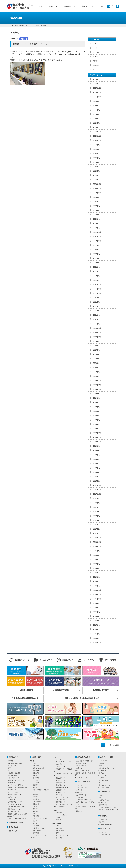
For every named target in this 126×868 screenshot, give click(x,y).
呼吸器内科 (36, 773)
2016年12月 (97, 538)
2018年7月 (97, 455)
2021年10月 (97, 293)
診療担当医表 (103, 805)
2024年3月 (97, 171)
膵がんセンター (60, 800)
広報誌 (96, 61)
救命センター (60, 795)
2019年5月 (97, 411)
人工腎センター (60, 759)
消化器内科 (36, 771)
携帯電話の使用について (15, 795)
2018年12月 (97, 433)
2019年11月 (97, 385)
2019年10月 (97, 389)
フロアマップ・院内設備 (15, 785)
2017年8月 (97, 503)
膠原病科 (36, 785)
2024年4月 (97, 167)
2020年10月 (97, 337)
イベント (96, 48)
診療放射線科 (60, 831)
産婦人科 (36, 811)
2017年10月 (97, 494)
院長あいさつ (12, 766)
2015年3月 (97, 629)
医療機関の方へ (71, 6)
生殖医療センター (61, 790)
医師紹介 (102, 766)
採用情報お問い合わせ (106, 824)
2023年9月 (97, 197)
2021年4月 (97, 315)
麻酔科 (35, 823)
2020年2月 (97, 372)
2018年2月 (97, 477)
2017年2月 (97, 529)
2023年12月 (97, 184)
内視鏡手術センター (62, 780)
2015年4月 (97, 625)
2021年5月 (97, 311)
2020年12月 (97, 328)
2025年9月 (97, 101)
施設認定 (102, 763)
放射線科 (36, 821)
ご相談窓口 (11, 800)
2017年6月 (97, 511)
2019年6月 (97, 407)
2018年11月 (97, 437)
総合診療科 (36, 766)
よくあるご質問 (13, 792)
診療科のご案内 (81, 763)
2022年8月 (97, 250)
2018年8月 (97, 450)
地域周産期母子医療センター (63, 690)
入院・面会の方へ (84, 781)
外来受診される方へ (85, 757)
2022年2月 (97, 276)
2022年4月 (97, 267)
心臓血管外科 (37, 802)
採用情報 (96, 65)
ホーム (42, 6)
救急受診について (82, 777)
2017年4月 (97, 520)
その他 (55, 810)
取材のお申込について (15, 802)
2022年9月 (97, 245)
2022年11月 (97, 236)
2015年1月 (97, 638)
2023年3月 (97, 223)
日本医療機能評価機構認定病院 (25, 698)
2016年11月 (97, 542)
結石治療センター (61, 778)
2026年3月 (97, 79)
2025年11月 (97, 92)
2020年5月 (97, 359)
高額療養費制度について (84, 800)
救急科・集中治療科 (39, 828)
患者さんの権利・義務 (15, 763)
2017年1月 (97, 533)
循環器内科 (36, 778)
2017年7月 (97, 507)
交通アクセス (88, 6)
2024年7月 (97, 153)
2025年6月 (97, 110)
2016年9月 (97, 551)
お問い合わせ (14, 827)
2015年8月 (97, 608)
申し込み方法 (103, 783)
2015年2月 (97, 634)
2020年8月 (97, 346)
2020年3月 (97, 367)
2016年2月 (97, 581)
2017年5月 (97, 516)
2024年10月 (97, 140)
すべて (96, 44)
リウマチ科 (36, 783)
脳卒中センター (60, 792)
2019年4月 (97, 415)
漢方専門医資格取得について (108, 807)
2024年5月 (97, 162)
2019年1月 (97, 429)
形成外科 (36, 797)
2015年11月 (97, 594)
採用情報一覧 (103, 820)
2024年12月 (97, 132)
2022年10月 (97, 241)
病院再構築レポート (16, 822)
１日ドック (103, 771)
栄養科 (58, 833)
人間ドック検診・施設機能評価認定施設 (82, 698)
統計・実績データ (13, 778)
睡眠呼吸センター (61, 785)
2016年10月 (97, 546)
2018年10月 (97, 442)
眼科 (34, 814)
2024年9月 (97, 145)
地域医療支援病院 (25, 690)
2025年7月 (97, 105)
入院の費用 (80, 797)
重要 (95, 70)
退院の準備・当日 (82, 795)
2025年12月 (97, 88)
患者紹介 (102, 795)
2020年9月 (97, 341)
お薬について (80, 768)
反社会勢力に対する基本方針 (17, 807)
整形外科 (36, 794)
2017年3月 (97, 525)
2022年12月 (97, 232)
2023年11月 (97, 188)
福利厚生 (102, 822)
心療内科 (36, 780)
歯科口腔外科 (37, 831)
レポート (96, 57)
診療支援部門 (57, 823)
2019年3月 (97, 420)
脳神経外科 (36, 799)
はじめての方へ (104, 761)
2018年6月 (97, 459)
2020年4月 (97, 363)
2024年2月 (97, 175)
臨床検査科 (59, 828)
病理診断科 (36, 826)
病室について (80, 793)
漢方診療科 (36, 833)
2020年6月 (97, 354)
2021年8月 (97, 302)
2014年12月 (97, 642)
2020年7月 (97, 350)
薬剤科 (58, 826)
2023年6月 (97, 210)
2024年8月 (97, 149)
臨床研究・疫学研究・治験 (16, 780)
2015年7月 (97, 612)
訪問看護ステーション (62, 813)
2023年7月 (97, 206)
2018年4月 (97, 468)
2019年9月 (97, 394)
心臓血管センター (61, 764)
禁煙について (12, 797)
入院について (80, 785)
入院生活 (79, 790)
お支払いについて (82, 766)
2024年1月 (97, 180)
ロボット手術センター (62, 797)
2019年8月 (97, 398)
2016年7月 (97, 560)
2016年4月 (97, 573)
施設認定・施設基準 (14, 773)
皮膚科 (35, 806)
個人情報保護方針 (105, 835)
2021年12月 (97, 284)
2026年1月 (97, 84)
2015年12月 (97, 590)
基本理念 (11, 761)
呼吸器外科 (36, 804)
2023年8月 (97, 202)
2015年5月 (97, 621)
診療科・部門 (37, 757)
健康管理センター (61, 802)
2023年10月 (97, 193)
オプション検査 (104, 775)
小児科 (35, 787)
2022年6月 (97, 258)
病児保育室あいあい (14, 812)
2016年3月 (97, 577)
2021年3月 (97, 319)
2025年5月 (97, 114)
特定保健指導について (106, 780)
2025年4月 (97, 119)
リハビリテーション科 (40, 818)
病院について (54, 6)
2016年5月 (97, 568)
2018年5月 (97, 463)
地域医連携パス (104, 800)
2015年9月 (97, 603)
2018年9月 (97, 446)
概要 (9, 768)
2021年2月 (97, 324)
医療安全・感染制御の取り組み (18, 787)
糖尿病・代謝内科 (38, 768)
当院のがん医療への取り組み (17, 818)
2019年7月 (97, 402)
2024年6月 (97, 158)
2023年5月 (97, 215)
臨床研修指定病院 (101, 690)
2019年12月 (97, 381)
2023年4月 (97, 219)
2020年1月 (97, 376)
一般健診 (102, 778)
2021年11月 (97, 289)
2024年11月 (97, 136)
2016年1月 (97, 586)
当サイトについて (107, 828)
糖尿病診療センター (62, 788)
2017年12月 (97, 485)
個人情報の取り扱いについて (17, 804)
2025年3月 (97, 123)
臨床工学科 (59, 838)
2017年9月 (97, 498)
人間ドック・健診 (107, 757)
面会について (80, 811)
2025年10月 (97, 97)
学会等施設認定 (13, 775)
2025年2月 (97, 127)
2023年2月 (97, 228)
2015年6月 (97, 616)
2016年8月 (97, 555)
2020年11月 (97, 332)
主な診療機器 (12, 783)
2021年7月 (97, 306)
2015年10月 (97, 599)
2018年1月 (97, 481)
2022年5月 (97, 263)
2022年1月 (97, 280)
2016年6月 (97, 564)
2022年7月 (97, 254)
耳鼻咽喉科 (36, 816)
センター (55, 757)
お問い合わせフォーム (15, 831)
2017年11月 (97, 490)
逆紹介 (101, 798)
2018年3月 (97, 472)
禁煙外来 (58, 820)
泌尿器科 (36, 809)
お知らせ (19, 26)
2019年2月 (97, 424)
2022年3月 (97, 271)
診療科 (32, 761)
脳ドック (102, 773)
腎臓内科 (36, 775)
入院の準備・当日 (82, 788)
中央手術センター (61, 783)
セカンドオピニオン (82, 771)
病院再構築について (14, 809)
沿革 (9, 771)
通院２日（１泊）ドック (107, 768)
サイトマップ (103, 832)
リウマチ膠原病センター (63, 762)
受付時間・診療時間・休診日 (85, 761)
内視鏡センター (60, 767)
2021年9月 (97, 298)
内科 (34, 763)
